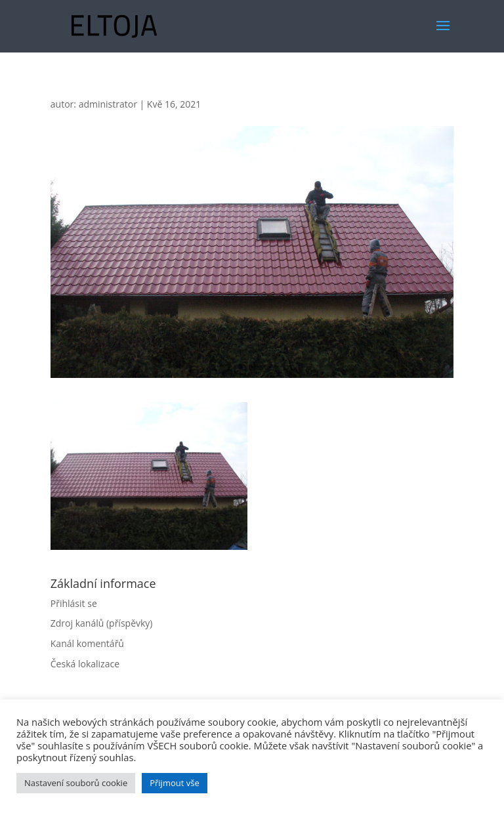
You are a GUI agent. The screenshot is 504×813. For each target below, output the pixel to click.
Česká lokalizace (85, 664)
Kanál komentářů (87, 643)
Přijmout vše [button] (175, 783)
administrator (108, 104)
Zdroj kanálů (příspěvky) (102, 623)
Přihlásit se (74, 603)
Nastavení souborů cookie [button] (76, 783)
